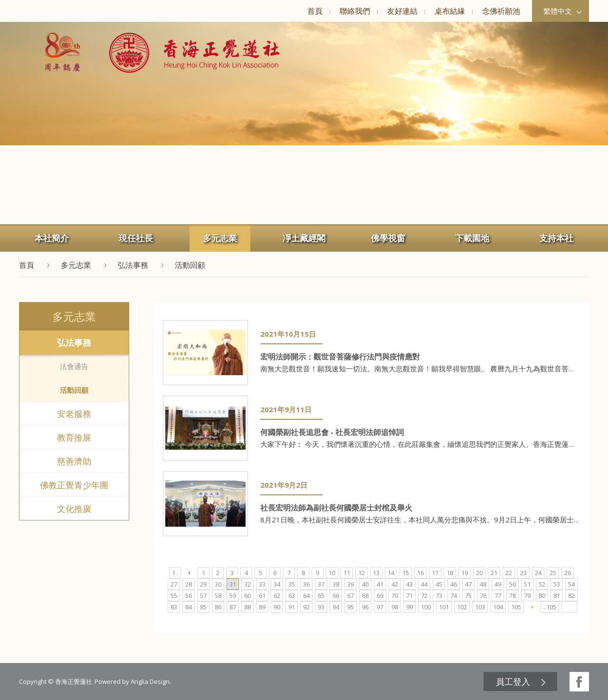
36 (306, 584)
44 (424, 584)
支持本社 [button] (556, 238)
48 (483, 584)
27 (174, 584)
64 (306, 596)
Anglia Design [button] (150, 681)
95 (351, 607)
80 (542, 596)
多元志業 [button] (220, 238)
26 (568, 573)
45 (439, 584)
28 (189, 584)
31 (233, 584)
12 (361, 573)
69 (380, 596)
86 (218, 607)
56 (189, 596)
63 (292, 596)
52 (542, 584)
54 (571, 584)
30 (218, 584)
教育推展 (74, 437)
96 (365, 607)
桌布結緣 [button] (450, 11)
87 (233, 607)
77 (498, 596)
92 (306, 607)
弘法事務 (74, 342)
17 (435, 573)
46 (454, 584)
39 (351, 584)
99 (409, 607)
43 (409, 584)
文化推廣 (74, 509)
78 (513, 596)
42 (395, 584)
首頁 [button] (315, 11)
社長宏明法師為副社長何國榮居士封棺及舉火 (336, 508)
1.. (175, 573)
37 (321, 584)
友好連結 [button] (402, 11)
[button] (187, 53)
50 (513, 584)
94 (336, 607)
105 (516, 607)
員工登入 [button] (513, 681)
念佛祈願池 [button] (501, 11)
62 (277, 596)
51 (527, 584)
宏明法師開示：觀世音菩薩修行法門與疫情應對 (340, 357)
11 (347, 573)
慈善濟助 (74, 461)
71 (409, 596)
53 (557, 584)
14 (391, 573)
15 (406, 573)
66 (336, 596)
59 (233, 596)
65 (321, 596)
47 (468, 584)
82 (571, 596)
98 (395, 607)
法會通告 (74, 366)
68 (365, 596)
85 (203, 607)
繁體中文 (562, 11)
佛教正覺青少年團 (74, 485)
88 (247, 607)
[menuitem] (315, 11)
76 (483, 596)
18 (450, 573)
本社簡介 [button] (52, 238)
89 (262, 607)
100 (426, 607)
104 (498, 607)
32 (247, 584)
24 (538, 573)
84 (189, 607)
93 (321, 607)
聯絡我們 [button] (355, 11)
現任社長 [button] (136, 238)
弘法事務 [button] (133, 265)
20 (479, 573)
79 (527, 596)
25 (553, 573)
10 (332, 573)
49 (498, 584)
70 (395, 596)
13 (376, 573)
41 (380, 584)
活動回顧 (74, 390)
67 (351, 596)
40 (365, 584)
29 (203, 584)
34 (277, 584)
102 (462, 607)
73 (439, 596)
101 (444, 607)
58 (218, 596)
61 (262, 596)
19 (465, 573)
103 (480, 607)
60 (247, 596)
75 (468, 596)
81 (557, 596)
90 (277, 607)
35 (292, 584)
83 (174, 607)
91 (292, 607)
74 (454, 596)
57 (203, 596)
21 (494, 573)
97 (380, 607)
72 (424, 596)
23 (523, 573)
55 (174, 596)
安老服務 (74, 414)
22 (509, 573)
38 (336, 584)
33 (262, 584)
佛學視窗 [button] (388, 238)
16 (420, 573)
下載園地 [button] (472, 238)
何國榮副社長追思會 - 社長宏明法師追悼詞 (332, 432)
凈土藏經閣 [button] (304, 238)
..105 (550, 607)
